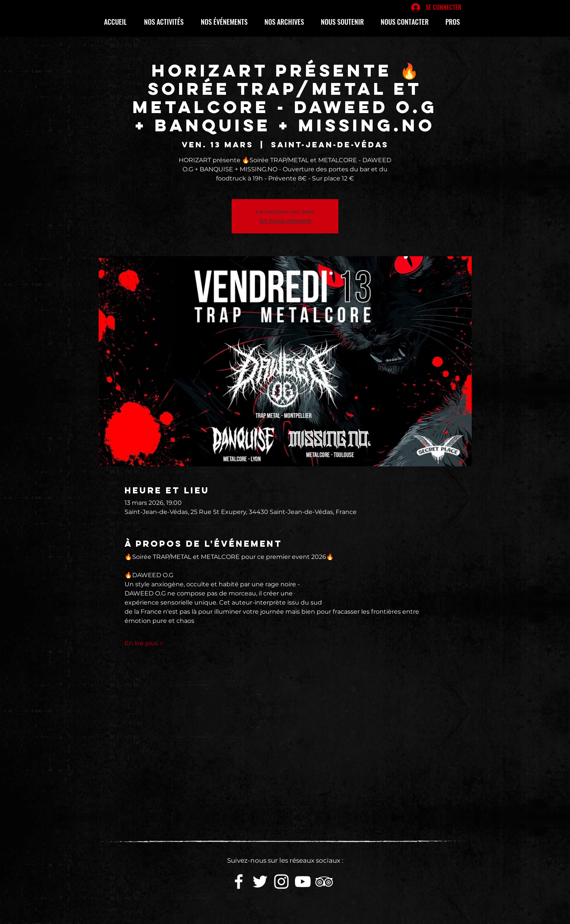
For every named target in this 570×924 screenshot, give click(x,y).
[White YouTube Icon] (303, 882)
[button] (167, 22)
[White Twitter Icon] (260, 882)
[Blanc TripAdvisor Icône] (324, 882)
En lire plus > (144, 643)
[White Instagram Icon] (281, 882)
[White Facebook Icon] (239, 882)
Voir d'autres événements (285, 221)
